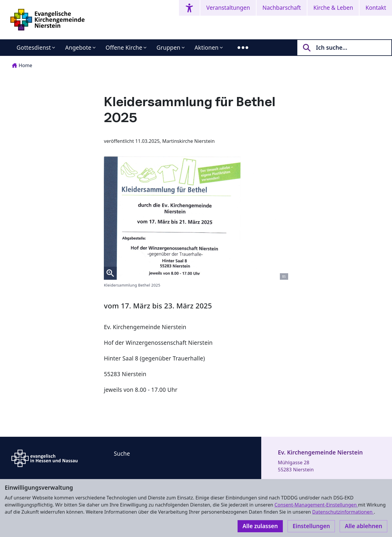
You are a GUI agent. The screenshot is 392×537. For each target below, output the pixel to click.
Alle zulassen (260, 526)
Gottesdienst (34, 48)
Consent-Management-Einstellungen (316, 505)
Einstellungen (311, 526)
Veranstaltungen (228, 8)
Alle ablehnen (363, 526)
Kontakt (376, 8)
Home (22, 65)
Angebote (78, 48)
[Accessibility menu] (189, 8)
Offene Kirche (124, 48)
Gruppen (168, 48)
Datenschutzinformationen (343, 512)
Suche (122, 454)
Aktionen (207, 48)
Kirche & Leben (333, 8)
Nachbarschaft (282, 8)
